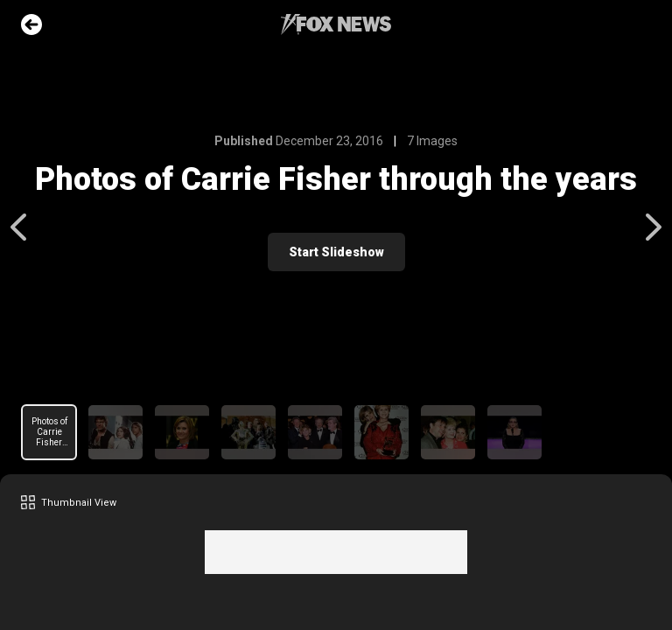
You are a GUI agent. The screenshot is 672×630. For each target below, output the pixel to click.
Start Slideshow (336, 252)
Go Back (31, 24)
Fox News (336, 24)
